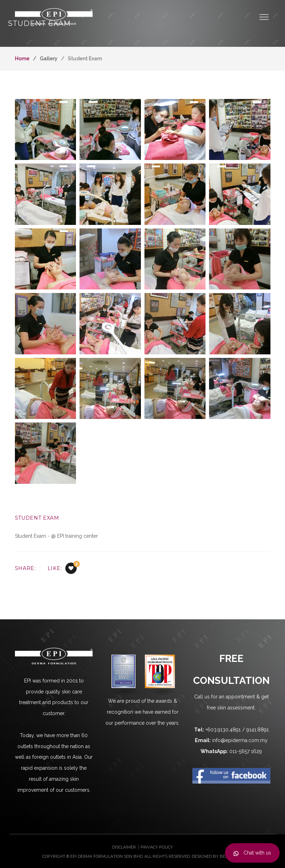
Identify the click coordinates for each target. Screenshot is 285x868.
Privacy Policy (157, 847)
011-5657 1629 (246, 751)
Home (22, 59)
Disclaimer (124, 847)
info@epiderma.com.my (240, 740)
